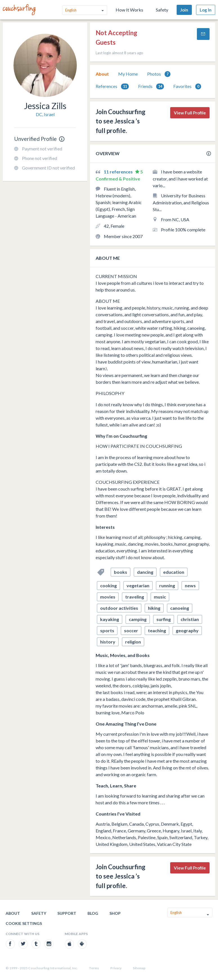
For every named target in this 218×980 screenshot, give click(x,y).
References (112, 86)
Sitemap (139, 968)
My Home (128, 74)
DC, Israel (45, 114)
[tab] (102, 74)
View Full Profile (190, 113)
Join (184, 10)
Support (67, 913)
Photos (159, 74)
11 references (119, 172)
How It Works (129, 10)
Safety (162, 10)
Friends (151, 86)
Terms (94, 968)
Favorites (187, 86)
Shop (115, 913)
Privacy (116, 968)
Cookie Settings (24, 923)
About (102, 74)
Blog (93, 913)
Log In (206, 10)
